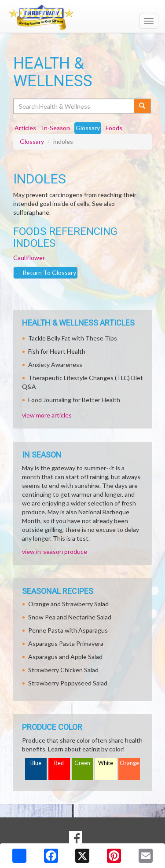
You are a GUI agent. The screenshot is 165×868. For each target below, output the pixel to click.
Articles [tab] (25, 128)
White (106, 763)
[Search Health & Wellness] (74, 106)
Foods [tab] (114, 128)
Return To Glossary (46, 273)
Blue (36, 763)
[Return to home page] (82, 17)
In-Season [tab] (56, 128)
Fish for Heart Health (57, 351)
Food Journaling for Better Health (74, 400)
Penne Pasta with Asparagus (68, 630)
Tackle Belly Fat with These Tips (73, 338)
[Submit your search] (142, 106)
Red (59, 763)
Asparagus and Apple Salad (65, 657)
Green (82, 763)
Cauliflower (29, 258)
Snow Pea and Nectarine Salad (70, 617)
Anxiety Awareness (55, 364)
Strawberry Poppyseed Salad (68, 683)
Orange (129, 763)
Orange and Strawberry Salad (68, 604)
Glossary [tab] (88, 128)
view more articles (47, 415)
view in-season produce (55, 551)
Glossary (32, 141)
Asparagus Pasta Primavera (66, 643)
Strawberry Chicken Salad (63, 670)
